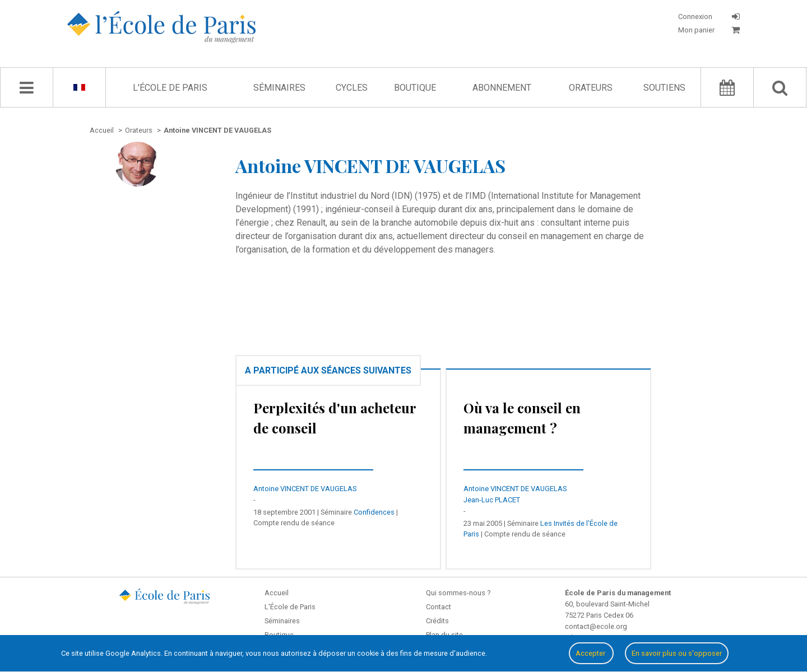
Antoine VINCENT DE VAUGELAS (305, 489)
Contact (439, 607)
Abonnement (502, 88)
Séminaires (279, 88)
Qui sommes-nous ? (458, 593)
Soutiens (664, 88)
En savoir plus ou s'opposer (677, 653)
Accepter (591, 653)
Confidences (374, 512)
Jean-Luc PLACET (492, 500)
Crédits (437, 621)
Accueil (277, 593)
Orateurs (591, 88)
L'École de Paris (170, 88)
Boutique (415, 88)
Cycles (352, 88)
